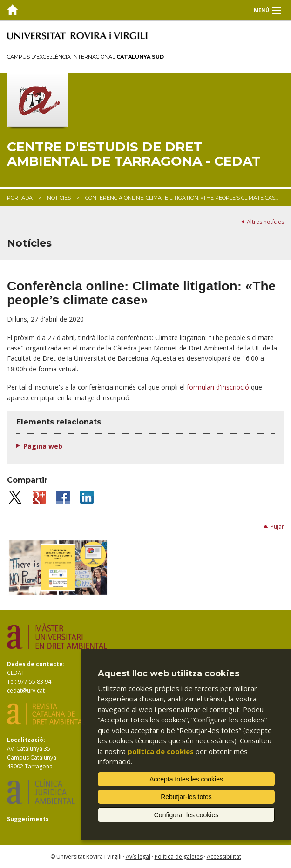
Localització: (26, 740)
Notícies (59, 198)
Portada (20, 198)
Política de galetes (179, 857)
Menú (261, 10)
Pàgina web (43, 446)
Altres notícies (265, 222)
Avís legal (138, 857)
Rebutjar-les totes (186, 797)
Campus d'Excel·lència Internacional (85, 57)
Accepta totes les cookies (186, 779)
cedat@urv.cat (26, 690)
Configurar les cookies (186, 815)
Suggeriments (28, 819)
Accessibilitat (224, 857)
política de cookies (161, 751)
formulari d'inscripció (218, 387)
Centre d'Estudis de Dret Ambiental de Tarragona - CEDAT (134, 154)
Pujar (277, 527)
